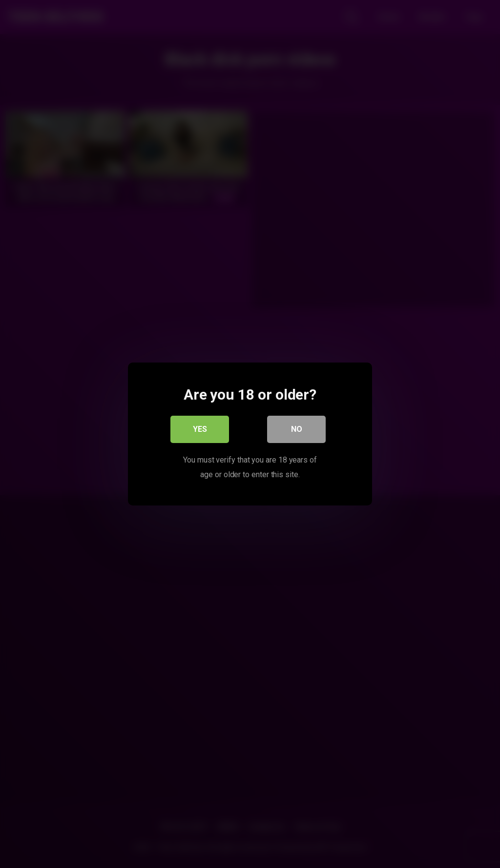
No (297, 429)
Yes (200, 429)
